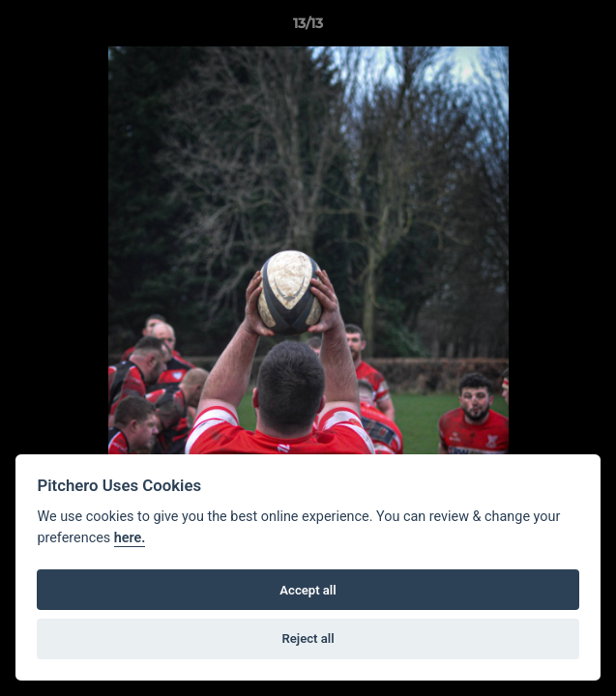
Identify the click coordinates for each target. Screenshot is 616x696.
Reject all (308, 638)
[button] (593, 28)
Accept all (308, 590)
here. (130, 538)
